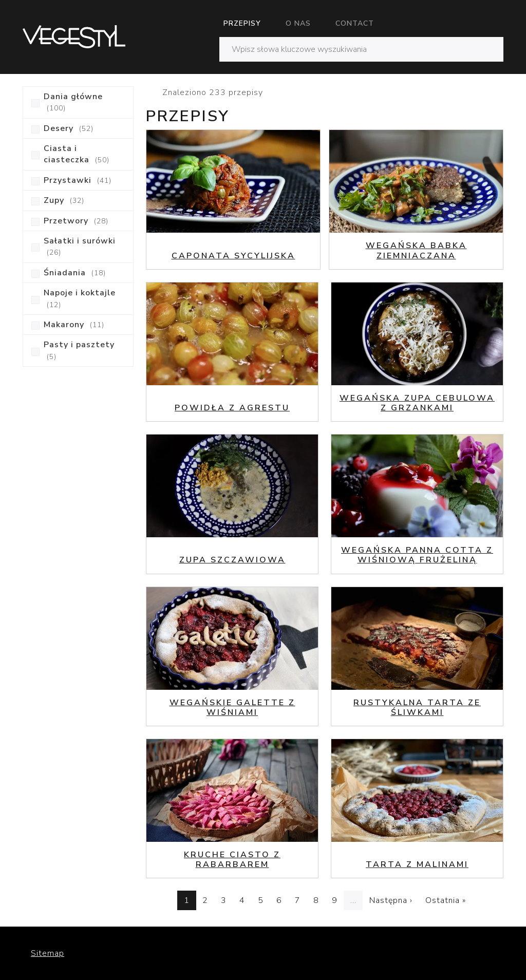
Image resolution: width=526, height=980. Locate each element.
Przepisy (242, 23)
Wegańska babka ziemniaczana (416, 250)
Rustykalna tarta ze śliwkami (417, 708)
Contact (355, 23)
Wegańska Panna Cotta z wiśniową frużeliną (417, 555)
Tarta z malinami (417, 864)
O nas (298, 23)
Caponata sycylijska (233, 256)
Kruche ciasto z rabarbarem (232, 860)
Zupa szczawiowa (232, 560)
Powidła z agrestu (232, 408)
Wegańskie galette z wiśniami (232, 708)
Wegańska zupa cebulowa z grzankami (417, 403)
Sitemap (48, 953)
